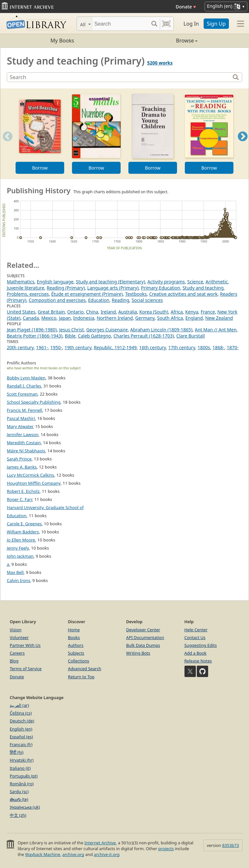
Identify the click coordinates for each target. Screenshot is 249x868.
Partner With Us (25, 645)
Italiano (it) (20, 768)
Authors (76, 645)
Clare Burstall (191, 336)
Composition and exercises (57, 300)
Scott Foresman (22, 394)
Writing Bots (138, 653)
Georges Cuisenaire (107, 330)
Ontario (76, 312)
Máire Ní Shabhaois (26, 451)
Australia (128, 312)
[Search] (120, 24)
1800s (204, 347)
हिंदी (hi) (17, 752)
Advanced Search (85, 669)
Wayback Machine (43, 854)
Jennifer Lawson (23, 434)
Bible (70, 336)
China (92, 312)
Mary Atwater (20, 426)
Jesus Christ (71, 330)
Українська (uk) (25, 807)
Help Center (196, 630)
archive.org (73, 854)
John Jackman (20, 556)
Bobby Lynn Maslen (26, 378)
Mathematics (21, 282)
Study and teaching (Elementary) (110, 282)
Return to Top (81, 677)
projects (166, 849)
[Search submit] (154, 24)
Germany (145, 318)
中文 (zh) (18, 815)
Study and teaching (203, 288)
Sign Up (216, 24)
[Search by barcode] (166, 24)
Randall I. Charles (24, 386)
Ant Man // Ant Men (216, 330)
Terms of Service (26, 669)
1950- (56, 347)
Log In (191, 24)
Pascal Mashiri (21, 418)
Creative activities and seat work (183, 294)
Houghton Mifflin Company (34, 483)
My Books (62, 41)
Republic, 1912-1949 (115, 347)
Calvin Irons (18, 580)
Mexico (49, 318)
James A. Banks (22, 467)
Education (99, 300)
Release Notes (198, 661)
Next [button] (243, 144)
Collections (79, 661)
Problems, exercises (28, 294)
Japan (65, 318)
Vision (16, 630)
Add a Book (196, 653)
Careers (17, 653)
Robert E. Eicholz (23, 491)
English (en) (21, 729)
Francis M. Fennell (24, 410)
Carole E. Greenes (24, 524)
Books (74, 637)
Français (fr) (21, 744)
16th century (153, 347)
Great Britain (51, 312)
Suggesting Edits (201, 645)
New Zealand (219, 318)
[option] (40, 134)
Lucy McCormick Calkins (30, 475)
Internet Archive (100, 843)
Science (195, 282)
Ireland (108, 312)
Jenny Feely (18, 548)
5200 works (160, 63)
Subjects (76, 653)
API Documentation (145, 637)
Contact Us (195, 637)
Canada (31, 318)
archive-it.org (107, 854)
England (194, 318)
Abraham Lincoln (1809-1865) (161, 330)
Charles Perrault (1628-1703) (144, 336)
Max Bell (15, 572)
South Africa (170, 318)
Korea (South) (154, 312)
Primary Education (161, 288)
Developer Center (143, 630)
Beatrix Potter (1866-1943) (35, 336)
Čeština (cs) (21, 713)
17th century (182, 347)
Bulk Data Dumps (143, 645)
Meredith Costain (24, 443)
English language (55, 282)
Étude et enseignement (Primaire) (87, 294)
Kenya (192, 312)
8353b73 (231, 845)
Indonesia (84, 318)
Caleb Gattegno (94, 336)
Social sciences (147, 300)
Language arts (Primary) (113, 288)
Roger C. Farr (19, 499)
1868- (218, 347)
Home (74, 630)
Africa (177, 312)
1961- (42, 347)
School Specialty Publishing (34, 402)
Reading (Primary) (66, 288)
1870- (233, 347)
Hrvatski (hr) (22, 760)
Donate (186, 7)
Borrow (40, 168)
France (208, 312)
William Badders (23, 532)
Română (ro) (22, 784)
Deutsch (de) (22, 721)
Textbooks (136, 294)
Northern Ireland (115, 318)
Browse (161, 41)
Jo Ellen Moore (21, 540)
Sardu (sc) (19, 791)
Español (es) (21, 737)
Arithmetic (217, 282)
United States (21, 312)
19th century (78, 347)
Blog (14, 661)
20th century (20, 347)
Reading (121, 300)
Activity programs (166, 282)
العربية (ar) (19, 705)
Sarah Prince (19, 459)
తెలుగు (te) (19, 799)
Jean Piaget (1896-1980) (32, 330)
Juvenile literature (26, 288)
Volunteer (19, 637)
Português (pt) (24, 776)
